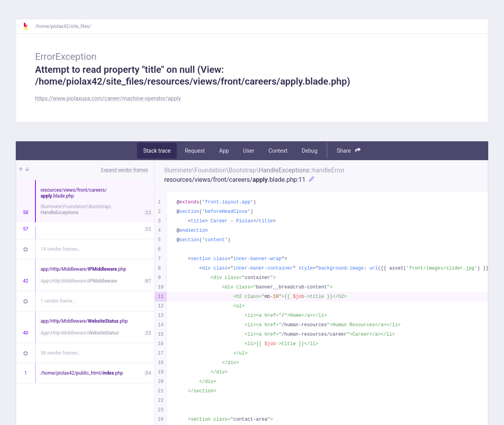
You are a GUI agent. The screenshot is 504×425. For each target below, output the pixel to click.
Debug (309, 151)
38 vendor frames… (60, 353)
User (248, 151)
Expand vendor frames (125, 170)
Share (349, 151)
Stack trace (157, 151)
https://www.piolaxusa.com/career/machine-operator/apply (108, 98)
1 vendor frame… (58, 301)
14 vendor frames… (60, 249)
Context (278, 151)
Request (195, 151)
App (224, 151)
